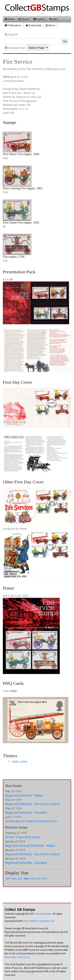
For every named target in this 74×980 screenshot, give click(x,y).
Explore (39, 19)
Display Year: (15, 48)
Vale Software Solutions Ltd (39, 921)
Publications (13, 25)
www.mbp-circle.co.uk (17, 957)
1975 (20, 879)
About (50, 25)
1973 (32, 879)
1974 (26, 879)
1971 (44, 879)
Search (24, 19)
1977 (8, 879)
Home (10, 19)
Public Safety (20, 762)
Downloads (34, 25)
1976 (14, 879)
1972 (38, 879)
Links (54, 19)
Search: (11, 34)
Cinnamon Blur (43, 914)
